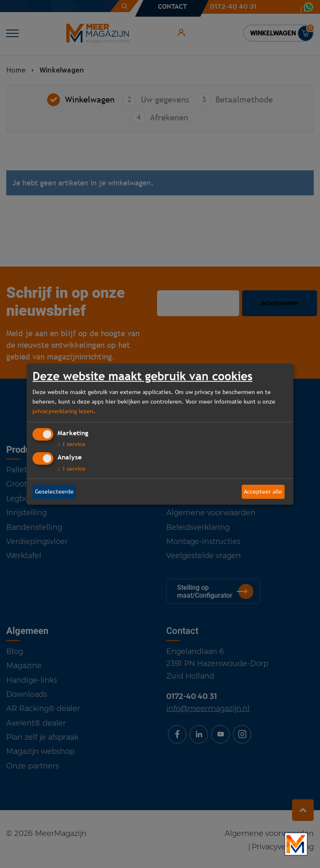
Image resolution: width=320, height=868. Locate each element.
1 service (71, 444)
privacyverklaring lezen (63, 411)
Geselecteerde (54, 491)
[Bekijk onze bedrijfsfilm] (296, 844)
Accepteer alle (263, 491)
